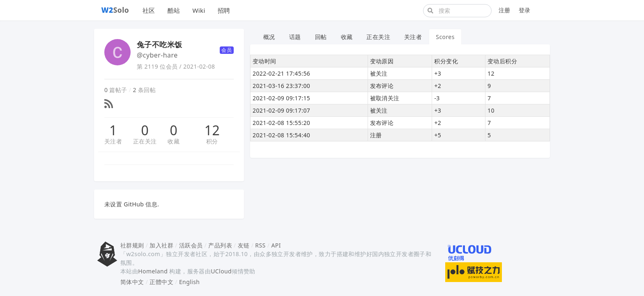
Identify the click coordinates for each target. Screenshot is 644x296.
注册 (505, 10)
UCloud (221, 271)
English (190, 282)
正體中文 (161, 282)
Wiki (199, 10)
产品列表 (220, 245)
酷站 (174, 10)
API (276, 245)
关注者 (113, 141)
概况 (269, 37)
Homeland (153, 271)
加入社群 (161, 245)
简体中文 (132, 282)
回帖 (321, 37)
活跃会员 (191, 245)
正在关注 (145, 141)
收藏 (174, 141)
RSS (260, 245)
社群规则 (132, 245)
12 (212, 130)
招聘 (224, 10)
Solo (115, 10)
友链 (244, 245)
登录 (525, 10)
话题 (295, 37)
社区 (149, 10)
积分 (212, 141)
